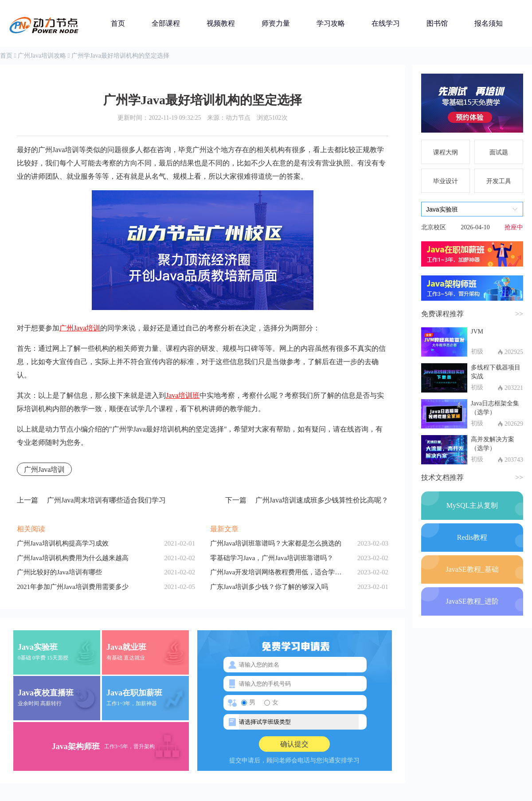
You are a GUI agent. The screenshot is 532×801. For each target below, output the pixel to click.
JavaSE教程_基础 (472, 569)
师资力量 (276, 23)
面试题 (499, 152)
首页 (118, 23)
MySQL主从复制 (472, 505)
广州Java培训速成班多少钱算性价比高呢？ (307, 500)
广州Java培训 (80, 328)
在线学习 (386, 23)
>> (519, 314)
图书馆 (437, 23)
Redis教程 (472, 537)
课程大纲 (446, 152)
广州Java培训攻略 (42, 56)
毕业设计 (446, 181)
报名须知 (489, 23)
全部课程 (166, 23)
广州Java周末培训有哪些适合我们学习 (91, 500)
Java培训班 (183, 395)
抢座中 (514, 227)
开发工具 (499, 181)
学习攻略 (331, 23)
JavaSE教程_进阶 (472, 601)
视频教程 (221, 23)
